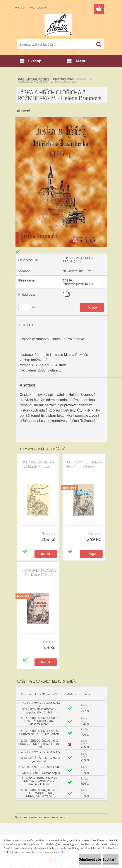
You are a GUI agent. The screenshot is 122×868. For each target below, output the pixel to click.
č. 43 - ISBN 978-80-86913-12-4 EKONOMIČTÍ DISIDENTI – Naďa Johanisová (39, 757)
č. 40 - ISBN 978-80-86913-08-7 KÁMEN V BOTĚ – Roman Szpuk (39, 770)
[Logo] (58, 25)
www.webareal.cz (55, 817)
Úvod (21, 79)
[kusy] (24, 307)
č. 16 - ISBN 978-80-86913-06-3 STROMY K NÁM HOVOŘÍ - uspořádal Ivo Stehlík (39, 708)
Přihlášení (21, 7)
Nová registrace (38, 7)
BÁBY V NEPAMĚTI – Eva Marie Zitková (38, 464)
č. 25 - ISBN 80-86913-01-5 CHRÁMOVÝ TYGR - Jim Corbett (39, 732)
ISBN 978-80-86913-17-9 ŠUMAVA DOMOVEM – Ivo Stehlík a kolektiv (39, 781)
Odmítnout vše (90, 859)
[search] (99, 44)
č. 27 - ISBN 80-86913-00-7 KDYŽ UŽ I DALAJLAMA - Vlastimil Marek (39, 721)
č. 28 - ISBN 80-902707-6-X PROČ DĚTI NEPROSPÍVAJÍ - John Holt (39, 744)
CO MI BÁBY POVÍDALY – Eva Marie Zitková (39, 573)
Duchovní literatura (38, 79)
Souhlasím (111, 859)
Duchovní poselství (62, 79)
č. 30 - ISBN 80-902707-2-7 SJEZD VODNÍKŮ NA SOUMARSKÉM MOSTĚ (39, 793)
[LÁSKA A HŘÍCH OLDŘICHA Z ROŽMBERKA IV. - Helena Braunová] (61, 118)
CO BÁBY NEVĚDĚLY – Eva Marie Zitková (84, 464)
